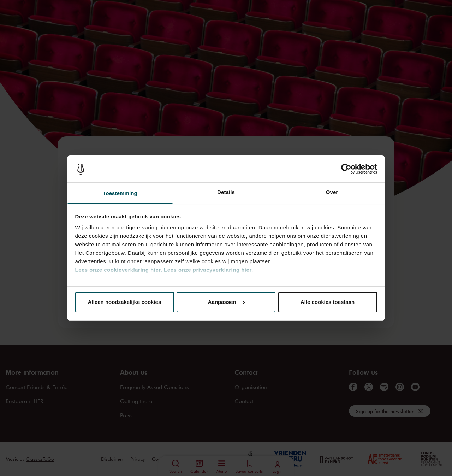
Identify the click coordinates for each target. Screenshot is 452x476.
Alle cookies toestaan (328, 302)
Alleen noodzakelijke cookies (125, 302)
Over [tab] (332, 192)
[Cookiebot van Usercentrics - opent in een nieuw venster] (346, 169)
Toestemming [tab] (120, 193)
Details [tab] (226, 192)
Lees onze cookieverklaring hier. (119, 270)
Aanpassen (226, 302)
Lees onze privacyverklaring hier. (208, 270)
